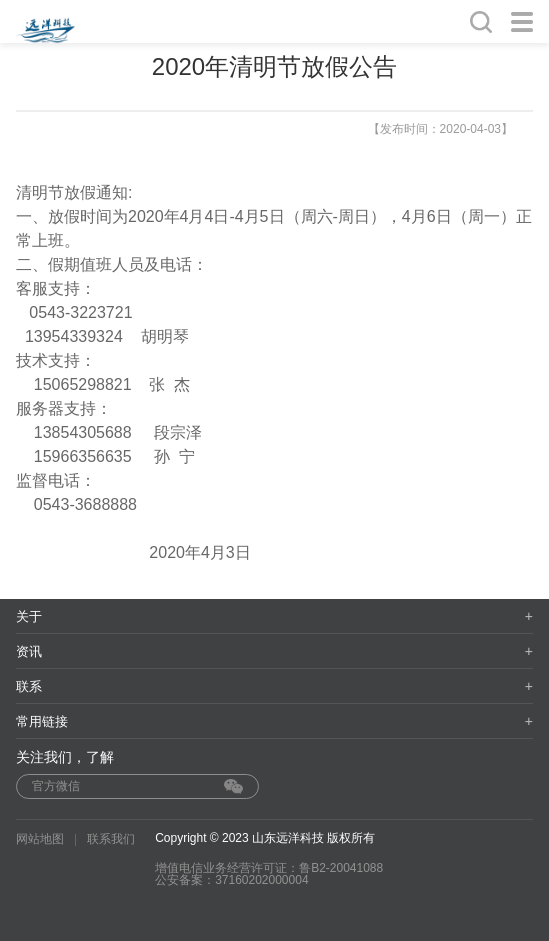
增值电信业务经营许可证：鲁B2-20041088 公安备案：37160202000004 (269, 874)
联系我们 (111, 839)
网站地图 (40, 839)
